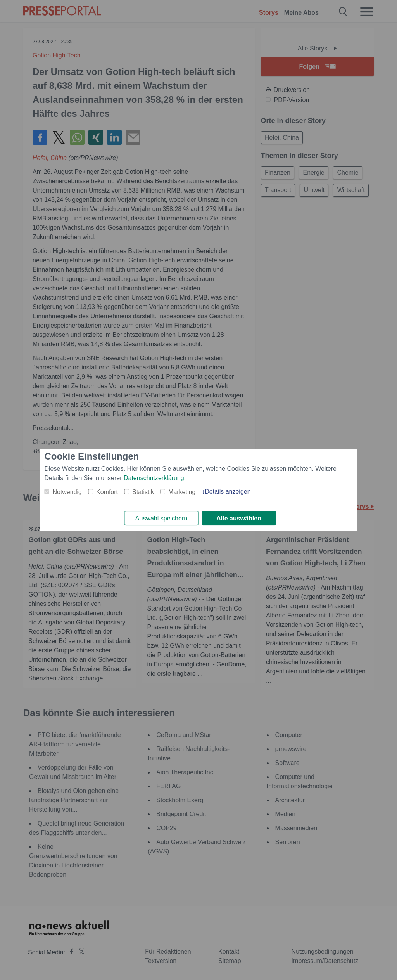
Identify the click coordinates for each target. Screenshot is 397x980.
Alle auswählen (239, 518)
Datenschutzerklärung (154, 478)
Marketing (182, 492)
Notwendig (67, 492)
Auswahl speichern (161, 518)
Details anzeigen (228, 491)
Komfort (107, 492)
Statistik (143, 492)
